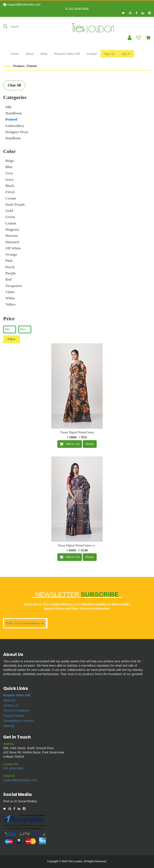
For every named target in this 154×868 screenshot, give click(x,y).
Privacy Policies (14, 716)
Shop (44, 54)
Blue (9, 167)
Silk (8, 107)
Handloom (14, 113)
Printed (11, 119)
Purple (11, 273)
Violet (10, 292)
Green (10, 217)
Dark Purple (15, 205)
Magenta (12, 229)
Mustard (12, 242)
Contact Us (11, 705)
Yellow (10, 304)
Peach (10, 267)
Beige (10, 161)
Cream (11, 198)
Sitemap (9, 726)
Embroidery (15, 126)
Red (8, 279)
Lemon (11, 223)
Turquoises (14, 286)
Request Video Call (67, 54)
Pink (9, 261)
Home (15, 54)
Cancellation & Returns (19, 721)
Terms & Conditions (16, 711)
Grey (9, 173)
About (30, 54)
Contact (92, 54)
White (10, 298)
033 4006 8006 (77, 9)
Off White (13, 248)
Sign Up (109, 54)
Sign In (126, 54)
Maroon (12, 236)
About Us (9, 700)
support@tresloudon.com (22, 4)
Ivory (10, 180)
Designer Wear (17, 132)
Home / (8, 66)
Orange (11, 254)
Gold (9, 211)
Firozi (10, 192)
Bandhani (13, 138)
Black (10, 186)
